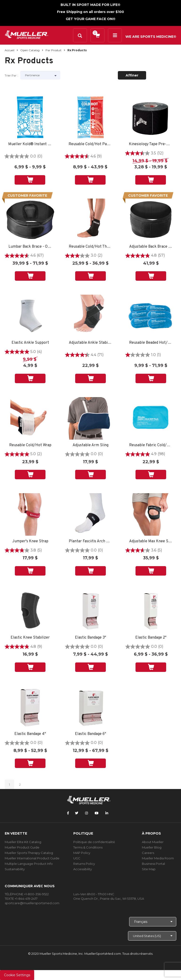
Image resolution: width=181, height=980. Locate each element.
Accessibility (83, 869)
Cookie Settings (17, 975)
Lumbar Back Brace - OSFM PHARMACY (30, 247)
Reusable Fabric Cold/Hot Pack (151, 445)
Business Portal (153, 864)
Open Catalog (30, 50)
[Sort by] (40, 75)
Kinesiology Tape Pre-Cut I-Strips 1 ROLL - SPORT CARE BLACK (151, 144)
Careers (148, 853)
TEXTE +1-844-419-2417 (21, 899)
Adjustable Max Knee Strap (151, 541)
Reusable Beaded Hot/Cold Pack (151, 343)
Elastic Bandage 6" (90, 734)
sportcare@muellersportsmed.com (32, 903)
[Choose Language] (153, 922)
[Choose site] (152, 936)
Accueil (10, 50)
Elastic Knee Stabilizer (30, 638)
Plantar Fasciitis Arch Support (90, 541)
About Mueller (153, 842)
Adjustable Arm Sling (90, 445)
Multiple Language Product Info (29, 864)
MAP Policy (82, 853)
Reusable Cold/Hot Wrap (30, 445)
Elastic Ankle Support (30, 343)
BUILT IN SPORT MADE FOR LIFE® (90, 5)
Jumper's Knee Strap (30, 541)
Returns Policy (84, 864)
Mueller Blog (152, 847)
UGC (77, 858)
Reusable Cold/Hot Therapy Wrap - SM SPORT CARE (90, 247)
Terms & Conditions (88, 847)
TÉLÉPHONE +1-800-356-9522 (27, 894)
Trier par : (11, 75)
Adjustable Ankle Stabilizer (90, 343)
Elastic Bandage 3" (90, 638)
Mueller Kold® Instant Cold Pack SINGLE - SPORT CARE (30, 144)
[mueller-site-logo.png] (27, 34)
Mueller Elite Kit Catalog (23, 842)
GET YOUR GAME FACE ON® (91, 19)
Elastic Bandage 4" (30, 734)
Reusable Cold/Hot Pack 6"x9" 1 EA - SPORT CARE (90, 144)
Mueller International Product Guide (32, 858)
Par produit (53, 50)
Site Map (149, 869)
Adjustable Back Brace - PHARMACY (151, 247)
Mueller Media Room (158, 858)
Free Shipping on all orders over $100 (90, 12)
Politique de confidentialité (94, 842)
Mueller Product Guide (22, 847)
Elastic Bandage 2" (151, 638)
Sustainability (15, 869)
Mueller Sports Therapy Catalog (29, 853)
